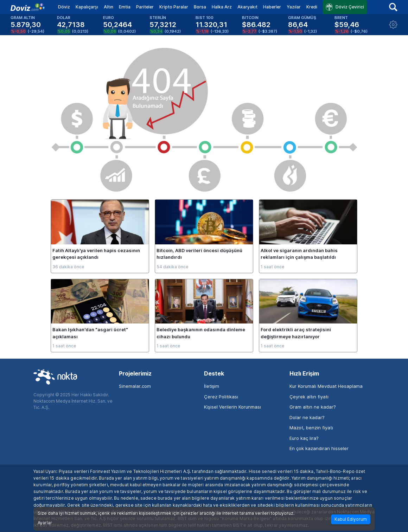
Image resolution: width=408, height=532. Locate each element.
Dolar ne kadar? (307, 417)
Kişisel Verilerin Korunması (232, 407)
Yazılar (294, 7)
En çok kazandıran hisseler (319, 448)
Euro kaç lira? (304, 438)
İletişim (212, 386)
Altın (109, 7)
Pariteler (145, 7)
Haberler (272, 7)
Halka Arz (222, 7)
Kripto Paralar (174, 7)
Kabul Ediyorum (351, 519)
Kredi (312, 7)
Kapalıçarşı (87, 7)
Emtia (125, 7)
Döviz (64, 7)
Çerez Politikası (221, 397)
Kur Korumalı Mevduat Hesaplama (326, 386)
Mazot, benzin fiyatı (311, 428)
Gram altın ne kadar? (313, 407)
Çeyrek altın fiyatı (309, 397)
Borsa (200, 7)
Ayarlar (45, 523)
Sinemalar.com (135, 386)
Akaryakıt (247, 7)
